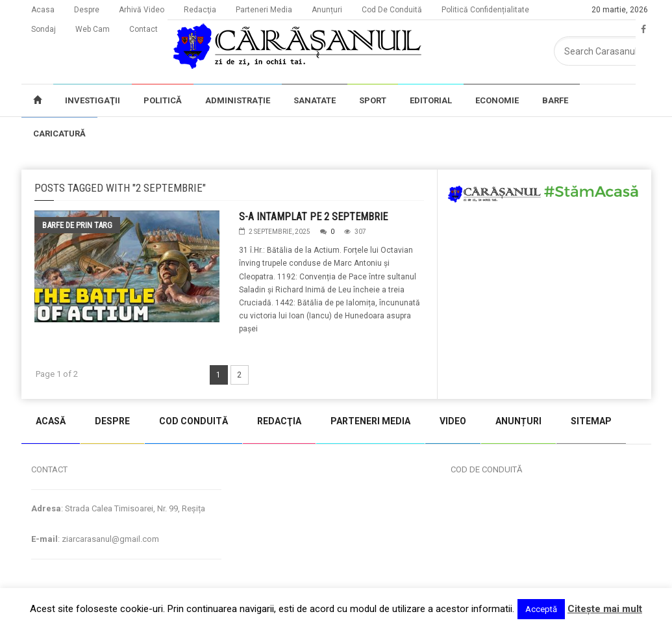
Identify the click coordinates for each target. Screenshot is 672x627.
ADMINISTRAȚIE (238, 100)
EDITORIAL (431, 100)
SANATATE (315, 100)
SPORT (373, 100)
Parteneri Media (264, 10)
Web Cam (93, 29)
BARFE (555, 100)
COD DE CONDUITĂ (486, 469)
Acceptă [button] (541, 609)
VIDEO (453, 421)
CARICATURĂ (59, 134)
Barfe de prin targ (77, 225)
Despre (87, 10)
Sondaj (44, 29)
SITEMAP (591, 421)
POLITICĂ (163, 100)
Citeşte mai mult (605, 609)
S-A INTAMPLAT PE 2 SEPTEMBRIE (313, 217)
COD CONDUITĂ (193, 421)
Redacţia (200, 10)
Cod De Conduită (392, 10)
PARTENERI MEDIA (370, 421)
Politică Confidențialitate (485, 10)
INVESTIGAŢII (93, 100)
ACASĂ (51, 421)
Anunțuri (327, 10)
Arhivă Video (142, 10)
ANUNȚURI (518, 421)
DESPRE (112, 421)
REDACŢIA (279, 421)
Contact (143, 29)
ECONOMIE (497, 100)
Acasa (43, 10)
